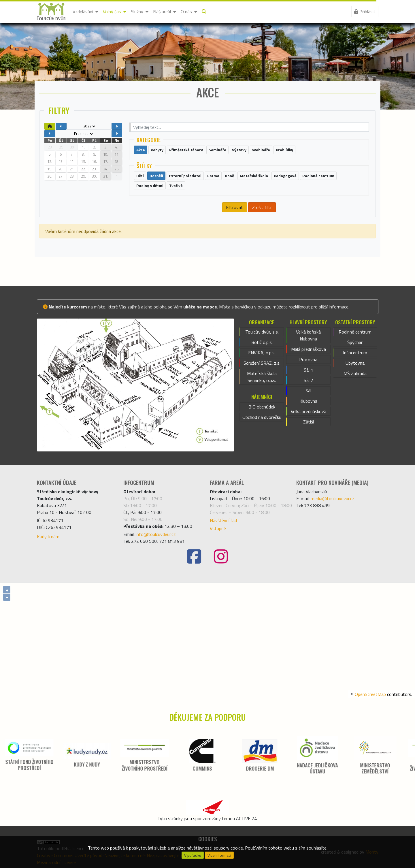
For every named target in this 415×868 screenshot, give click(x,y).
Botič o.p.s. (262, 342)
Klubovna (308, 401)
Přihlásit (365, 12)
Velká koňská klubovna (308, 335)
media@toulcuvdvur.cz (333, 498)
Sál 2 (309, 380)
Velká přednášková (309, 411)
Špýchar (355, 342)
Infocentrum (355, 353)
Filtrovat (234, 207)
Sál (308, 391)
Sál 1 (309, 370)
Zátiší (309, 422)
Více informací (219, 855)
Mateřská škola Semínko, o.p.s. (262, 377)
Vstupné (218, 528)
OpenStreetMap (370, 694)
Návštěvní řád (223, 520)
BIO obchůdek (262, 407)
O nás (189, 12)
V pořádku (193, 855)
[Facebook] (194, 557)
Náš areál (165, 12)
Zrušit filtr (262, 207)
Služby (140, 12)
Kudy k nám (48, 536)
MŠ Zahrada (355, 373)
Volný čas (115, 12)
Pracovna (308, 359)
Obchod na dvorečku (262, 417)
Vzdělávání (85, 12)
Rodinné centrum (355, 332)
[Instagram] (221, 557)
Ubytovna (355, 363)
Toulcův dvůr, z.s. (262, 332)
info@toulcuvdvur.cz (156, 534)
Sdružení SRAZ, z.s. (262, 363)
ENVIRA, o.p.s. (262, 353)
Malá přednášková (309, 349)
